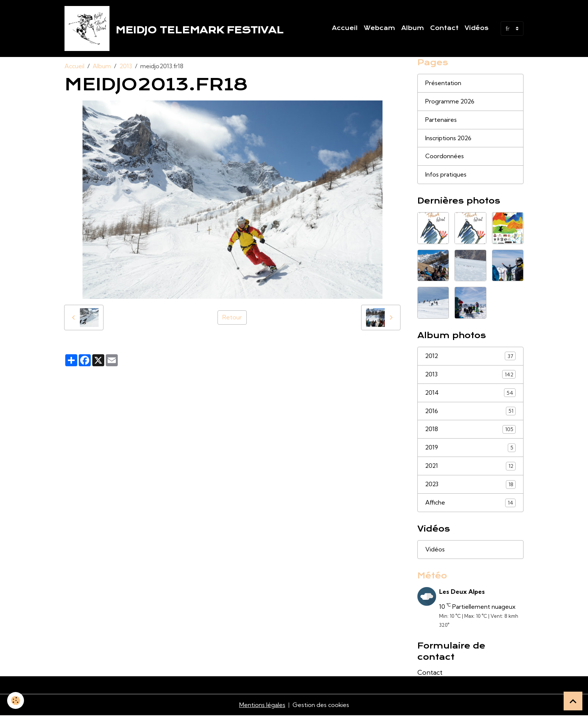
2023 (471, 485)
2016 (471, 411)
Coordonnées (445, 157)
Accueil (345, 28)
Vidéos (477, 28)
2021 (471, 467)
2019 (471, 448)
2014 (471, 393)
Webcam (379, 28)
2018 (471, 430)
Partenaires (441, 120)
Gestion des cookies (321, 706)
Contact (444, 28)
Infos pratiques (446, 175)
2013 (126, 66)
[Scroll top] (573, 701)
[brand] (175, 28)
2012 (471, 356)
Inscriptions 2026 (449, 138)
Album (413, 28)
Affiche (471, 503)
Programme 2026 (450, 102)
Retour (232, 318)
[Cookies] (16, 700)
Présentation (443, 83)
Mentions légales (262, 706)
